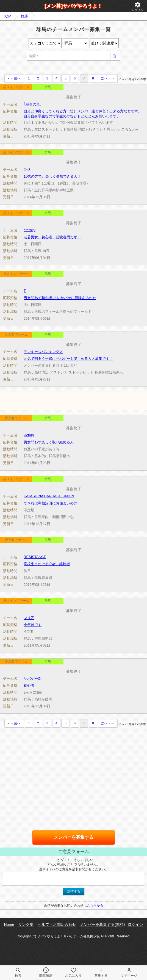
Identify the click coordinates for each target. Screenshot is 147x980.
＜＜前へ (14, 78)
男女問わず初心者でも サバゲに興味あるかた (60, 298)
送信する (74, 891)
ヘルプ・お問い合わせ (57, 924)
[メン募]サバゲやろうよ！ (74, 6)
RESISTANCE (35, 557)
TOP (7, 16)
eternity (30, 230)
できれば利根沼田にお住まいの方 (50, 503)
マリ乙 (29, 618)
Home (9, 924)
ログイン (138, 6)
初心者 (29, 685)
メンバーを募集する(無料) (102, 924)
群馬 (24, 16)
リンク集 (26, 924)
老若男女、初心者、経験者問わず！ (52, 237)
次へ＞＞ (108, 78)
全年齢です (33, 625)
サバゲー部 (33, 679)
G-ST (28, 169)
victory (29, 435)
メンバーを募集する (74, 837)
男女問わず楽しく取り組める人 (49, 442)
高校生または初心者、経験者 (47, 564)
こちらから (95, 906)
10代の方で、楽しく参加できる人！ (52, 176)
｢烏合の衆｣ (33, 104)
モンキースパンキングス (43, 352)
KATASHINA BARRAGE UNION (49, 496)
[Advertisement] (64, 68)
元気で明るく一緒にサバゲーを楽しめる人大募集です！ (68, 359)
